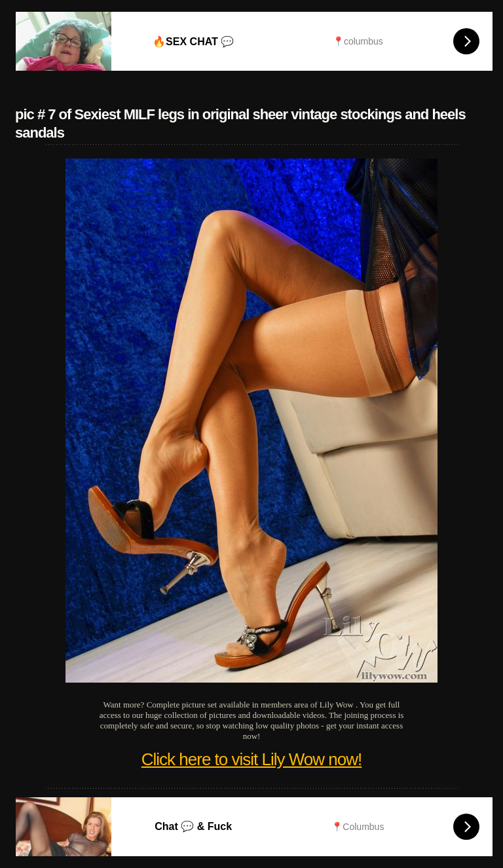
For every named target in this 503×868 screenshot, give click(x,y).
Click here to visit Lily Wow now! (251, 759)
